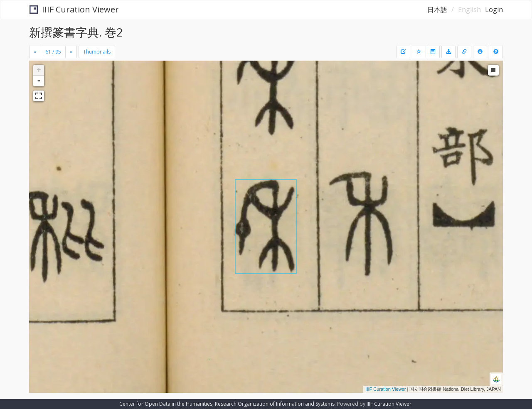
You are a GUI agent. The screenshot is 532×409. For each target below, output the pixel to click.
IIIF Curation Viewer (74, 9)
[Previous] (35, 52)
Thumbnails (97, 52)
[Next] (71, 52)
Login (494, 10)
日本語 (437, 10)
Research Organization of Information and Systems (275, 404)
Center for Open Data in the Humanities (166, 404)
